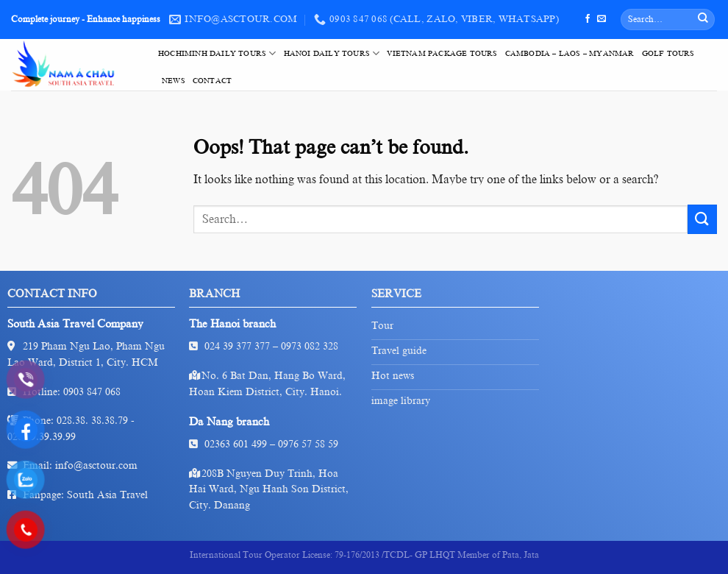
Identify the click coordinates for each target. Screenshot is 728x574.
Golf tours (668, 53)
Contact (212, 81)
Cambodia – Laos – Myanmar (570, 53)
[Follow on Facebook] (588, 19)
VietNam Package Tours (442, 53)
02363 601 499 (236, 444)
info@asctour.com (96, 465)
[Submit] (703, 20)
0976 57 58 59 (308, 444)
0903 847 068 (92, 392)
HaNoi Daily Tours (332, 53)
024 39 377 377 (237, 346)
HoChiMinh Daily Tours (217, 53)
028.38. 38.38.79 (92, 421)
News (174, 81)
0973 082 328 (310, 346)
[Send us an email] (602, 19)
